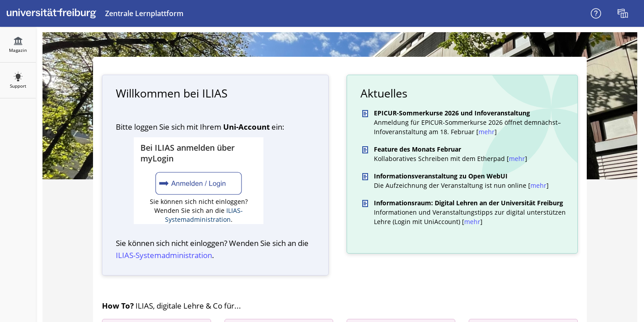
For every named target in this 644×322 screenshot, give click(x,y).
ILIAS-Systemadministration (204, 215)
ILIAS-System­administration (164, 255)
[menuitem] (624, 13)
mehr (487, 132)
